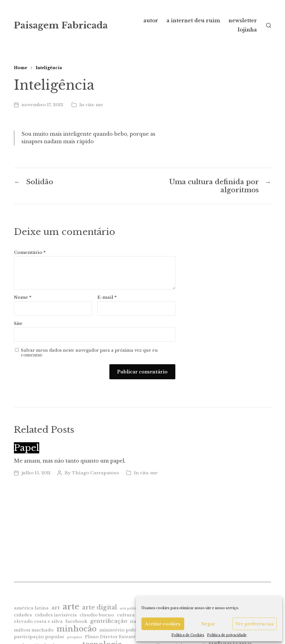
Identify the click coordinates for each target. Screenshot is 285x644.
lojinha (247, 30)
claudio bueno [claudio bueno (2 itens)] (97, 615)
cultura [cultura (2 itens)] (126, 615)
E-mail (107, 297)
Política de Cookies (188, 635)
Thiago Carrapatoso (95, 473)
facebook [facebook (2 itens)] (76, 621)
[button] (269, 25)
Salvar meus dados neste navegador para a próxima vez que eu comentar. (89, 353)
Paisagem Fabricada (61, 25)
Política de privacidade (227, 635)
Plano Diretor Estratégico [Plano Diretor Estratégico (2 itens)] (115, 637)
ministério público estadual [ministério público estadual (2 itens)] (132, 630)
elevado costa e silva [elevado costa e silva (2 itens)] (38, 621)
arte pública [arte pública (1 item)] (130, 608)
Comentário (30, 253)
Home (21, 68)
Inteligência (49, 68)
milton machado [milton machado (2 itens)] (34, 630)
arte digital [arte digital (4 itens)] (99, 607)
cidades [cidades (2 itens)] (23, 615)
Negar (208, 624)
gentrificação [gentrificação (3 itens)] (109, 621)
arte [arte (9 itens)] (71, 607)
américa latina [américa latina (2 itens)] (31, 608)
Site (18, 323)
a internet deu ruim (193, 21)
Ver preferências (255, 624)
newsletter (243, 21)
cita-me (94, 105)
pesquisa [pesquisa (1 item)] (75, 637)
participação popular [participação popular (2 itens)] (39, 637)
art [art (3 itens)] (56, 608)
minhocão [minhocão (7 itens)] (77, 629)
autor (151, 21)
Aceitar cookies (163, 624)
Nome (23, 297)
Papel (27, 448)
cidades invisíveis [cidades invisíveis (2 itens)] (56, 615)
